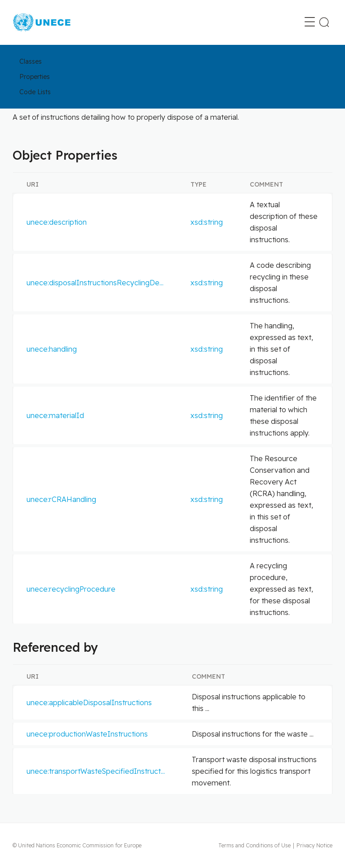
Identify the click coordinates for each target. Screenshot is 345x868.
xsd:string (207, 222)
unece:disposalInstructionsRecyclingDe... (95, 283)
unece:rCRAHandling (61, 499)
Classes (31, 61)
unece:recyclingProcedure (71, 589)
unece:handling (52, 349)
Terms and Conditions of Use (254, 845)
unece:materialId (55, 415)
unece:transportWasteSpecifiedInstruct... (96, 771)
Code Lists (35, 92)
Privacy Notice (314, 845)
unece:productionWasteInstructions (87, 734)
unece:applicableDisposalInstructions (89, 702)
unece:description (57, 222)
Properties (35, 77)
